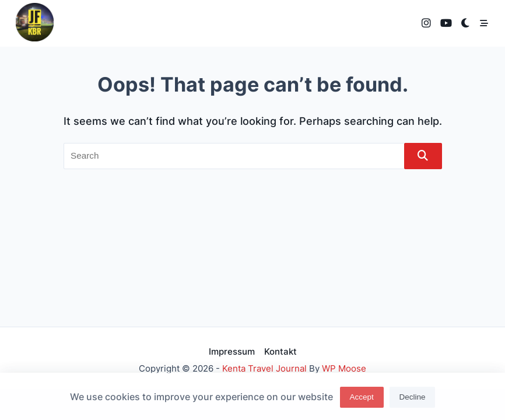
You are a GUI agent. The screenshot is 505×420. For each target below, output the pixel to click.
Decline (413, 399)
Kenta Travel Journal (264, 368)
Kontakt (280, 351)
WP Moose (344, 368)
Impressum (232, 351)
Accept (361, 399)
